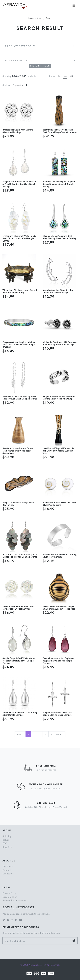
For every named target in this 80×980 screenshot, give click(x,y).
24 (65, 76)
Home (31, 18)
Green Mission (10, 897)
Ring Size (7, 847)
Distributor (8, 873)
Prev (20, 734)
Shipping (7, 836)
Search (49, 18)
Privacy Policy (9, 893)
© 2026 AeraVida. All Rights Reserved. (40, 965)
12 (59, 76)
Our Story (8, 866)
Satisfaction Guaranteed (15, 900)
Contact (7, 870)
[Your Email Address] (36, 941)
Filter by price (16, 60)
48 (71, 76)
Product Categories (20, 46)
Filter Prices (40, 66)
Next (60, 734)
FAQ (5, 843)
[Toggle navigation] (74, 6)
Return (6, 840)
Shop (40, 18)
